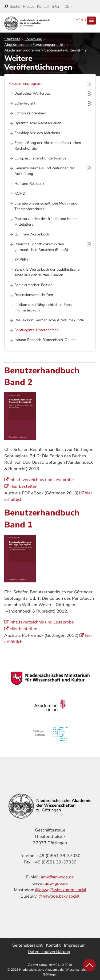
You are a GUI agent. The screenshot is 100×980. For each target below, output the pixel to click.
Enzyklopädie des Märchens (37, 133)
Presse (29, 7)
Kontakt (43, 7)
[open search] (12, 7)
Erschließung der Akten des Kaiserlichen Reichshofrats (48, 146)
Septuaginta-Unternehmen (66, 50)
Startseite (12, 39)
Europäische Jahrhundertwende (40, 158)
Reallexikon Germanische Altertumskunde (49, 320)
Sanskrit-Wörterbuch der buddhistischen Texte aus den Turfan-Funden (48, 272)
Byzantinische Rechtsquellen (38, 123)
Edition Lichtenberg (30, 113)
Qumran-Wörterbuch (32, 234)
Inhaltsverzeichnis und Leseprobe (42, 480)
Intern (57, 7)
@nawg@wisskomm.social (61, 890)
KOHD (20, 193)
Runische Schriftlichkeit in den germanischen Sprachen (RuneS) (41, 247)
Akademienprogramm (22, 50)
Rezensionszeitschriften (34, 295)
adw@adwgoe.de (57, 877)
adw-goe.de (56, 883)
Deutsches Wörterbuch (33, 93)
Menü (86, 21)
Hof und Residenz (29, 184)
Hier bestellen (23, 486)
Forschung (33, 39)
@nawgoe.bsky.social (59, 896)
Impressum (75, 945)
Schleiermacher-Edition (33, 285)
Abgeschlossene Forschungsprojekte (35, 45)
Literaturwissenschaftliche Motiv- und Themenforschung (46, 206)
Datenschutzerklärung (49, 952)
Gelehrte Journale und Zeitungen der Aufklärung (45, 171)
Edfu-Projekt (25, 103)
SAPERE (21, 260)
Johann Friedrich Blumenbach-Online (45, 340)
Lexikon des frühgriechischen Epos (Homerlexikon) (43, 307)
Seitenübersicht (27, 945)
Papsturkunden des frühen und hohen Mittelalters (46, 222)
